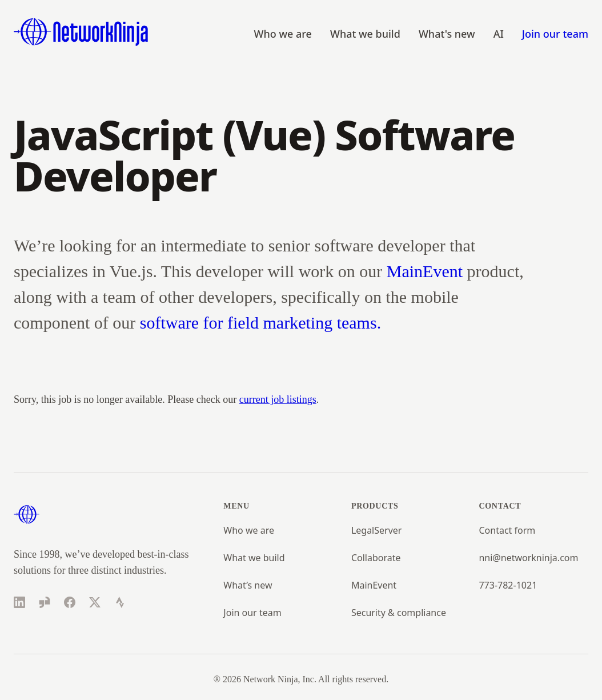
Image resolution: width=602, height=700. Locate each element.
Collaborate (376, 558)
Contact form (507, 530)
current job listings (278, 399)
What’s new (248, 585)
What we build (365, 34)
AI (499, 34)
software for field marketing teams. (260, 323)
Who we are (283, 34)
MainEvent (425, 271)
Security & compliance (399, 613)
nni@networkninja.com (528, 558)
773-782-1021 (508, 585)
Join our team (555, 34)
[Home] (81, 32)
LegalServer (377, 530)
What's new (447, 34)
